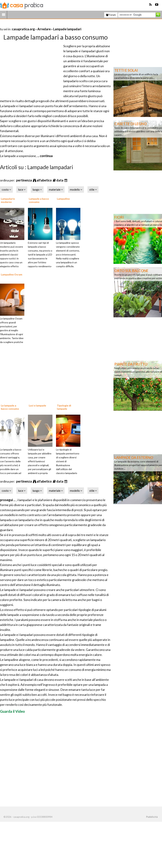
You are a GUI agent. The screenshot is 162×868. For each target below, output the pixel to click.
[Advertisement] (42, 25)
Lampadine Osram (12, 274)
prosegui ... (8, 500)
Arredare (44, 29)
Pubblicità (152, 817)
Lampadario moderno (8, 200)
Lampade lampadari (67, 29)
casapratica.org (23, 29)
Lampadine (63, 199)
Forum (111, 15)
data (60, 180)
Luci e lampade (37, 405)
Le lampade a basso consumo (10, 407)
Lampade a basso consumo (39, 200)
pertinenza (24, 180)
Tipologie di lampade (64, 407)
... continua (45, 156)
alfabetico (44, 180)
